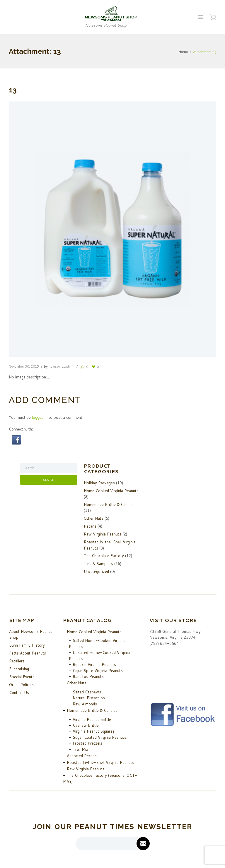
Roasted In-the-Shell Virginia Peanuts (100, 762)
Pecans (90, 526)
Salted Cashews (87, 692)
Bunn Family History (27, 645)
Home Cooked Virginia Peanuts (111, 491)
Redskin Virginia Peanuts (94, 664)
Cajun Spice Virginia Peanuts (98, 671)
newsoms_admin (62, 366)
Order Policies (21, 685)
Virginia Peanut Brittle (92, 719)
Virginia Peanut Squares (94, 731)
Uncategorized (96, 571)
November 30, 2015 (24, 366)
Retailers (17, 661)
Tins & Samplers (98, 564)
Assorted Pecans (82, 756)
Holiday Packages (99, 483)
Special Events (22, 677)
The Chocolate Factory (104, 556)
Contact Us (19, 693)
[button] (16, 438)
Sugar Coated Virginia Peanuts (99, 737)
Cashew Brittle (86, 725)
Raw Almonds (85, 704)
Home (183, 52)
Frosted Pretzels (87, 743)
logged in (40, 417)
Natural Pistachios (89, 698)
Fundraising (19, 669)
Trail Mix (80, 749)
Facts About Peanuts (28, 653)
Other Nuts (94, 518)
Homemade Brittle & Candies (109, 504)
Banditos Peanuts (88, 676)
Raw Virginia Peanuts (103, 534)
